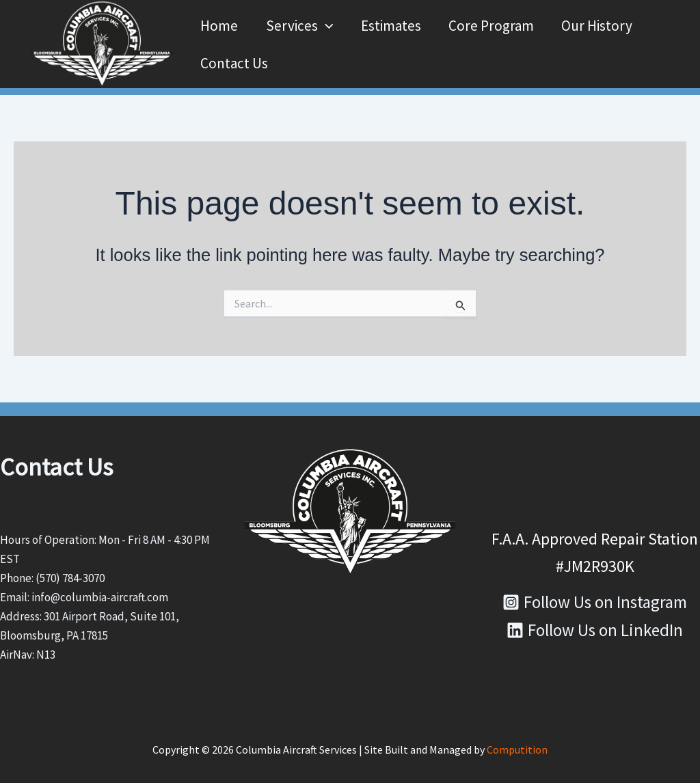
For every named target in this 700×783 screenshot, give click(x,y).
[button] (326, 25)
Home (218, 25)
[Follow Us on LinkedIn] (595, 630)
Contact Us (233, 63)
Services (300, 25)
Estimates (392, 25)
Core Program (494, 25)
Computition (517, 749)
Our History (601, 25)
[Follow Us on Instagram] (595, 602)
